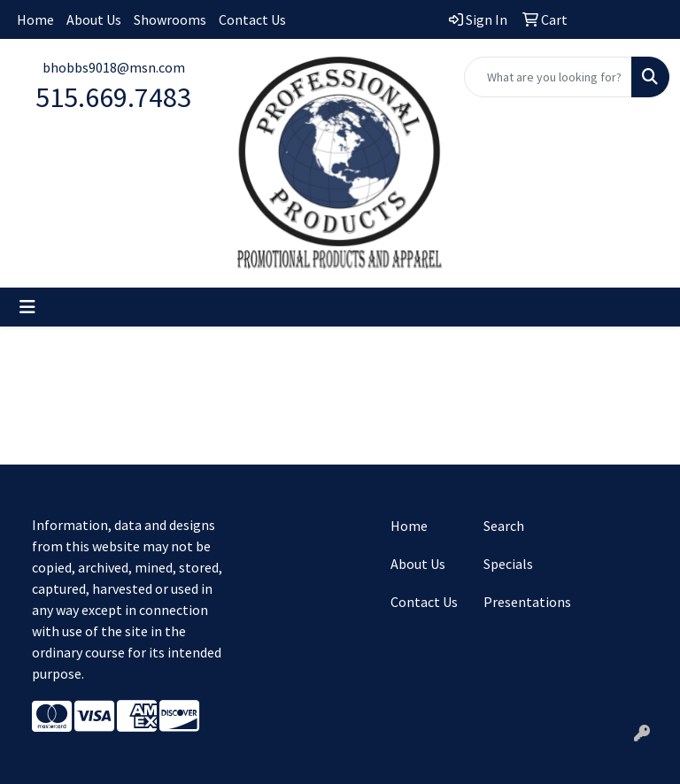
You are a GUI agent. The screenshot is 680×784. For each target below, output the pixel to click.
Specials (508, 564)
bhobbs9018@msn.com (114, 67)
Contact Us (252, 19)
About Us (94, 19)
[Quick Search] (548, 77)
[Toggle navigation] (27, 307)
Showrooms (170, 19)
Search (504, 526)
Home (35, 19)
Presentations (519, 602)
